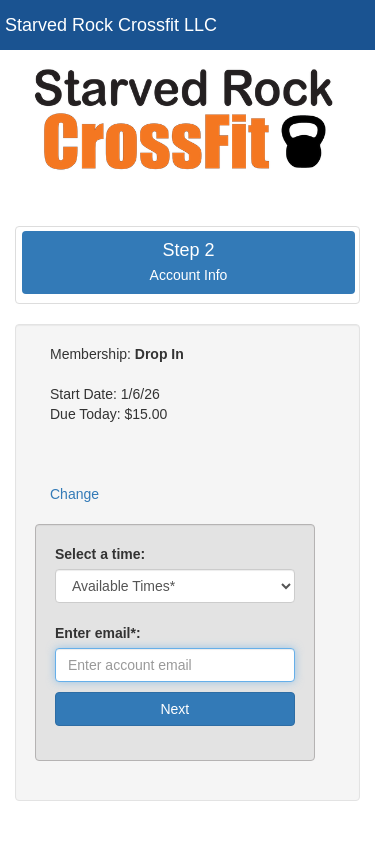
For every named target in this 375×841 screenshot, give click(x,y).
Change (74, 494)
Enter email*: (101, 633)
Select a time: (100, 554)
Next (174, 709)
